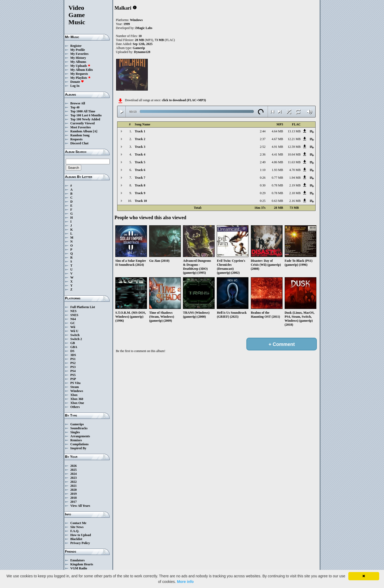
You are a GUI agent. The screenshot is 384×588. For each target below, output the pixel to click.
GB (73, 343)
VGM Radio (79, 568)
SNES (74, 315)
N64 (73, 319)
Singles (75, 432)
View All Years (80, 506)
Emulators (77, 560)
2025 (73, 470)
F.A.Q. (75, 531)
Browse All (78, 103)
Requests (76, 139)
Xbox (74, 395)
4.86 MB (277, 162)
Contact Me (78, 523)
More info (185, 582)
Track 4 (140, 154)
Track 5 (140, 162)
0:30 (263, 185)
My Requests (79, 74)
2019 (73, 494)
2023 (73, 478)
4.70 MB (295, 170)
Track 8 (140, 185)
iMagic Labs (144, 28)
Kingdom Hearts (82, 564)
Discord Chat (79, 143)
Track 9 (140, 193)
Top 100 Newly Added (85, 119)
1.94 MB (295, 178)
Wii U (74, 331)
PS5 (73, 375)
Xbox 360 (77, 399)
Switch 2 (76, 339)
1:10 (263, 170)
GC (73, 323)
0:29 (263, 193)
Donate (77, 82)
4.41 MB (277, 154)
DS (72, 351)
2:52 (263, 147)
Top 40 (75, 107)
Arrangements (80, 436)
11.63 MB (294, 162)
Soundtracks (79, 428)
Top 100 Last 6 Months (86, 115)
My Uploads (80, 66)
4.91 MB (277, 147)
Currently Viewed (82, 123)
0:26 (263, 178)
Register (76, 46)
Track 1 (140, 131)
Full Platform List (83, 307)
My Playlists (81, 78)
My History (78, 58)
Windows (77, 391)
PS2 (73, 363)
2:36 (263, 154)
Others (75, 407)
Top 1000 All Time (83, 111)
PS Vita (75, 383)
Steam (75, 387)
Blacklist (76, 539)
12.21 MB (294, 139)
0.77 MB (277, 178)
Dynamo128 (142, 52)
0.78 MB (277, 185)
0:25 (263, 201)
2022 (73, 482)
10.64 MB (294, 154)
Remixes (76, 440)
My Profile (78, 50)
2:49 (263, 162)
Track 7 (140, 178)
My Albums (78, 62)
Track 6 (140, 170)
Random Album (81, 131)
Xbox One (77, 403)
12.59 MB (294, 147)
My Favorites (79, 54)
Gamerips (77, 424)
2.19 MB (295, 185)
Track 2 (140, 139)
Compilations (79, 444)
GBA (74, 347)
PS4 (73, 371)
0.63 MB (277, 201)
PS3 (73, 367)
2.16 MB (295, 201)
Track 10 (141, 201)
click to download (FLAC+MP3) (184, 100)
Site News (77, 527)
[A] (95, 131)
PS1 (73, 359)
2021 (73, 486)
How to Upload (81, 535)
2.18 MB (295, 193)
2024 (73, 474)
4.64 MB (277, 131)
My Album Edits (82, 70)
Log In (75, 86)
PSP (73, 379)
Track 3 (140, 147)
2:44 (263, 131)
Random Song (80, 135)
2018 (73, 498)
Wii (73, 327)
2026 (73, 466)
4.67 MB (277, 139)
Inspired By (78, 448)
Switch (75, 335)
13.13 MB (294, 131)
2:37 (263, 139)
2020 (73, 490)
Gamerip (139, 48)
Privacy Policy (80, 543)
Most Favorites (81, 127)
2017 (73, 502)
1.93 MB (277, 170)
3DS (73, 355)
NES (73, 311)
